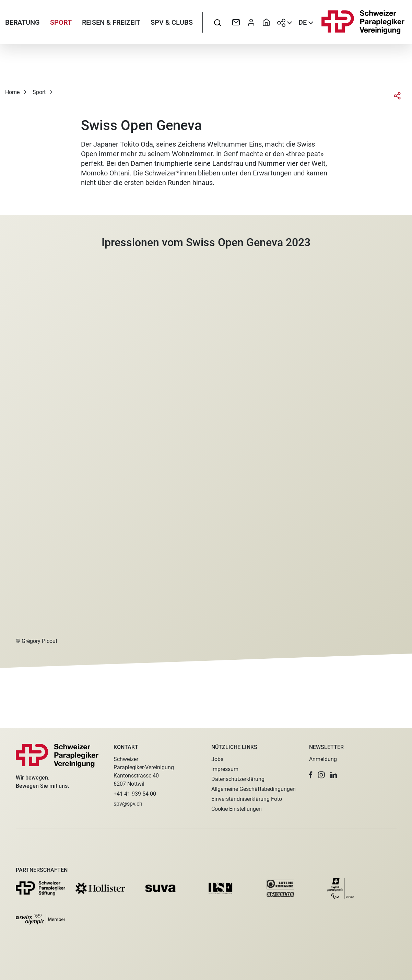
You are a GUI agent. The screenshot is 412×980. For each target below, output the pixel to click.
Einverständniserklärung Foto (247, 799)
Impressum (225, 769)
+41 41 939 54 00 (135, 794)
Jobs (217, 759)
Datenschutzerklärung (238, 779)
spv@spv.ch (128, 804)
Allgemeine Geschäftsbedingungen (254, 789)
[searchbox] (217, 22)
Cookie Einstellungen (237, 809)
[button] (311, 775)
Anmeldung (323, 759)
